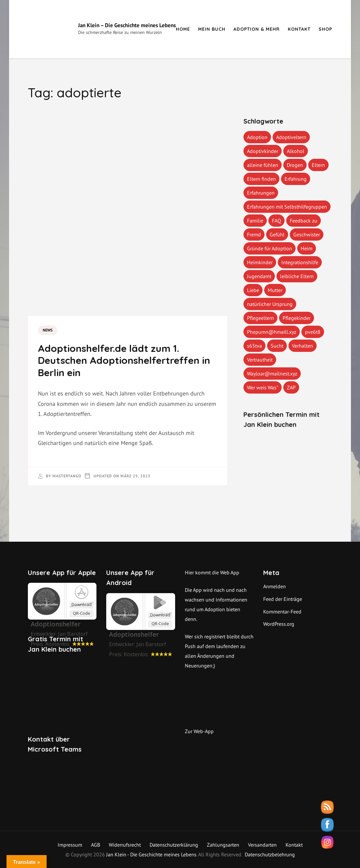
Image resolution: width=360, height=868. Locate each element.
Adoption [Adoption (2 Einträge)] (257, 137)
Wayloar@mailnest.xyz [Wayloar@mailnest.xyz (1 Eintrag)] (272, 374)
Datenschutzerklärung (174, 845)
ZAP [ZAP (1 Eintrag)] (291, 387)
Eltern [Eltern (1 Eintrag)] (318, 165)
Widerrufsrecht (125, 845)
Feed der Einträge (283, 599)
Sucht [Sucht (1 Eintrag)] (277, 346)
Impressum (70, 845)
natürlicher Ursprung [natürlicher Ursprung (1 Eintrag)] (270, 304)
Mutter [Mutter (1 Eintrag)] (275, 290)
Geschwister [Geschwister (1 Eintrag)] (307, 234)
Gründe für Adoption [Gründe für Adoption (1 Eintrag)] (270, 248)
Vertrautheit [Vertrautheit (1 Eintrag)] (260, 360)
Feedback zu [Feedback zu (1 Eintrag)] (304, 221)
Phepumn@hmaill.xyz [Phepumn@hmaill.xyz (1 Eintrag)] (272, 332)
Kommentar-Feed (282, 612)
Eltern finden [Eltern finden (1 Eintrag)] (261, 179)
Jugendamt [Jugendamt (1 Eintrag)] (259, 276)
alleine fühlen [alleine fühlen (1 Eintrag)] (263, 165)
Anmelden (275, 586)
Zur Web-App (199, 731)
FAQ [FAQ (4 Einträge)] (276, 221)
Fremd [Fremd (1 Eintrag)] (254, 234)
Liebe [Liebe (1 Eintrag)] (253, 290)
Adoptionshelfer (134, 635)
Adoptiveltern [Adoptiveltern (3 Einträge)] (291, 137)
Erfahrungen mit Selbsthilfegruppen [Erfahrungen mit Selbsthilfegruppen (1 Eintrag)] (287, 207)
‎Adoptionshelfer (56, 624)
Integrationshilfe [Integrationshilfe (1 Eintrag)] (300, 262)
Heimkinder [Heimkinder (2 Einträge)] (260, 262)
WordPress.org (279, 624)
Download (82, 604)
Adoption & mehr (257, 29)
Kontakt (299, 29)
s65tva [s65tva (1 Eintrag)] (254, 346)
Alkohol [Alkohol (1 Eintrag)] (296, 151)
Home (183, 29)
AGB (96, 845)
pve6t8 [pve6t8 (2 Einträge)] (313, 332)
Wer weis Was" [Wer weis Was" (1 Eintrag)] (263, 387)
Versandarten (262, 845)
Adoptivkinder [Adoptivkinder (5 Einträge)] (263, 151)
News (48, 330)
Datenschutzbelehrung (270, 854)
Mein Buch (212, 29)
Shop (325, 29)
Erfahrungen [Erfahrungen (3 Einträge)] (261, 193)
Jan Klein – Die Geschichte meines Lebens (127, 25)
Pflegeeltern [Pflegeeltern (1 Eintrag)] (260, 318)
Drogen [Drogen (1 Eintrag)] (295, 165)
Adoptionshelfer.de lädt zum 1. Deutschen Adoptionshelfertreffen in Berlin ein (124, 360)
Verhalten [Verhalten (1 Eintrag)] (303, 346)
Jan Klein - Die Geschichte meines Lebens (151, 854)
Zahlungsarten (223, 845)
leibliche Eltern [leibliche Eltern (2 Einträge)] (297, 276)
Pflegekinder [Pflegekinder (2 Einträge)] (297, 318)
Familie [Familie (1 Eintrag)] (255, 221)
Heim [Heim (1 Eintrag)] (307, 248)
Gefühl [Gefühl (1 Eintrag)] (277, 234)
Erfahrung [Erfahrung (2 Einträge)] (296, 179)
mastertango (67, 476)
